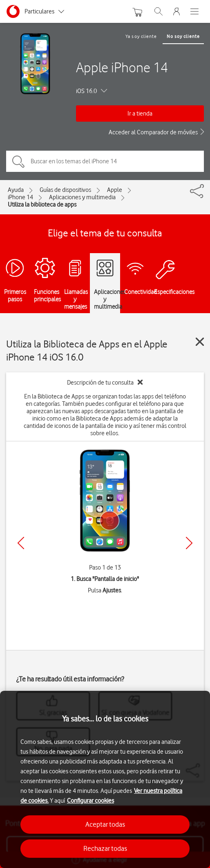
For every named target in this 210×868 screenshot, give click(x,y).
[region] (105, 779)
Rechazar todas (105, 848)
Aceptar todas (105, 824)
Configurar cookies (90, 801)
